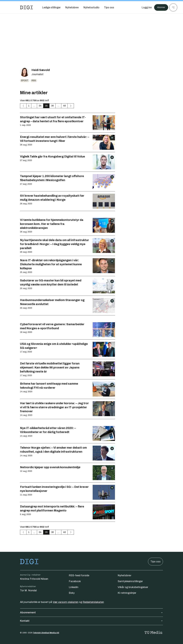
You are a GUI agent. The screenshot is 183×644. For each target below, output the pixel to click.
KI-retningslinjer (127, 593)
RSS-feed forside (79, 575)
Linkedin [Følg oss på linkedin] (74, 587)
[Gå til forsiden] (26, 7)
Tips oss (155, 562)
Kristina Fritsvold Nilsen (34, 579)
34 (40, 106)
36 (52, 106)
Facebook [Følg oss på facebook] (75, 581)
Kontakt (91, 621)
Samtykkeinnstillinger (130, 581)
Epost (25, 81)
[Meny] (173, 7)
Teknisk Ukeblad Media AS (46, 633)
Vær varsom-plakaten (66, 602)
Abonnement (91, 613)
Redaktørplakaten (93, 602)
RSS (34, 81)
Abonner (160, 7)
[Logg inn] (145, 7)
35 (46, 106)
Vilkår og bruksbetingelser (133, 587)
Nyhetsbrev (124, 575)
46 (64, 106)
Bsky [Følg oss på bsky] (72, 593)
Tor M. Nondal (28, 590)
